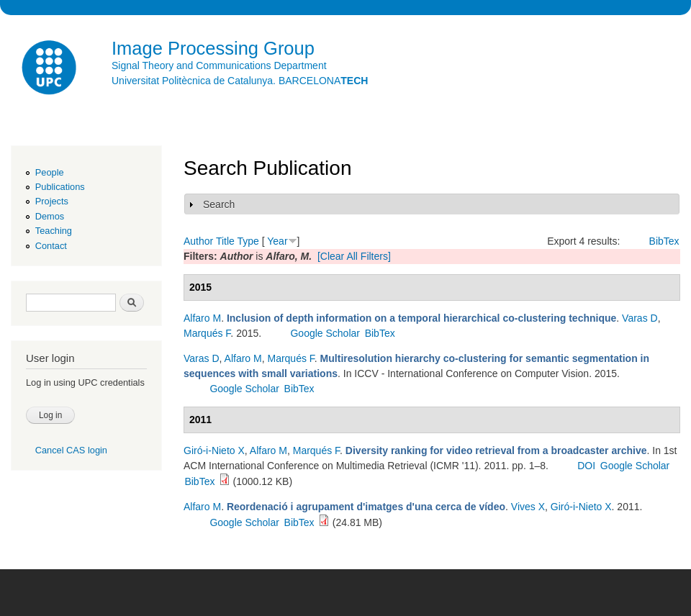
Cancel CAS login (71, 450)
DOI (586, 466)
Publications (60, 187)
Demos (50, 216)
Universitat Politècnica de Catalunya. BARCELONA (240, 81)
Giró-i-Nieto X (214, 450)
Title (225, 241)
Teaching (54, 231)
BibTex (664, 241)
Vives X (528, 507)
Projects (52, 201)
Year (277, 241)
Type (248, 241)
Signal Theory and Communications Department (219, 65)
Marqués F (207, 333)
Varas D (640, 318)
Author (198, 241)
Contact (51, 246)
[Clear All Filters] (354, 256)
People (50, 172)
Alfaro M (202, 318)
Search (219, 204)
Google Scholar (325, 333)
